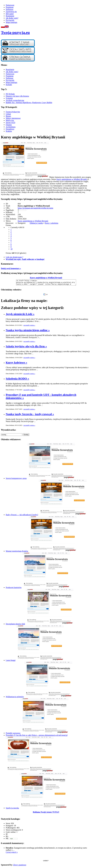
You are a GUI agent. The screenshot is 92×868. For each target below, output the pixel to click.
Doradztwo (10, 129)
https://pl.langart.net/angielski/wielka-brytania (35, 208)
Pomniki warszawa (13, 734)
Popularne (10, 7)
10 (11, 249)
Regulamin (10, 16)
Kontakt (9, 85)
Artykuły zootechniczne (15, 100)
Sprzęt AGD (10, 123)
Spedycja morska (12, 809)
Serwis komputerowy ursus (16, 479)
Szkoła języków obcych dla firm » (26, 347)
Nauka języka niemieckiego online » (28, 331)
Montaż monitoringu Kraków (17, 552)
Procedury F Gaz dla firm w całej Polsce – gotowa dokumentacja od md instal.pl (37, 736)
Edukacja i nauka (36, 223)
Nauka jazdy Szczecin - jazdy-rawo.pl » (30, 415)
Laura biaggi (11, 661)
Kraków (9, 131)
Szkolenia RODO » (17, 380)
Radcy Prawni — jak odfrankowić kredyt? (22, 516)
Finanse (9, 125)
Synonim (9, 98)
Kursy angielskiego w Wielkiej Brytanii (72, 179)
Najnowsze (10, 5)
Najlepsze (10, 9)
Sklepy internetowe (13, 118)
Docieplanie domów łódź (15, 625)
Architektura (11, 127)
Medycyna (10, 120)
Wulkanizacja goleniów (15, 698)
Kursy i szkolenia (52, 223)
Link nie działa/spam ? (14, 257)
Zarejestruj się (11, 12)
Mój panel (10, 14)
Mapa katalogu (11, 22)
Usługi (8, 114)
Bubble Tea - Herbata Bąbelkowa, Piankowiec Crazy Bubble (29, 103)
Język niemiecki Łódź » (20, 315)
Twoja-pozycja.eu (15, 32)
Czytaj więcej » (12, 853)
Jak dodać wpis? (12, 18)
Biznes (8, 116)
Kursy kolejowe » (16, 364)
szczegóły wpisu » (29, 326)
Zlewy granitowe (20, 866)
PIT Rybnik (10, 94)
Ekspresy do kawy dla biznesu (17, 96)
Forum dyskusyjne (13, 112)
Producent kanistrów (14, 589)
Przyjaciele (10, 20)
